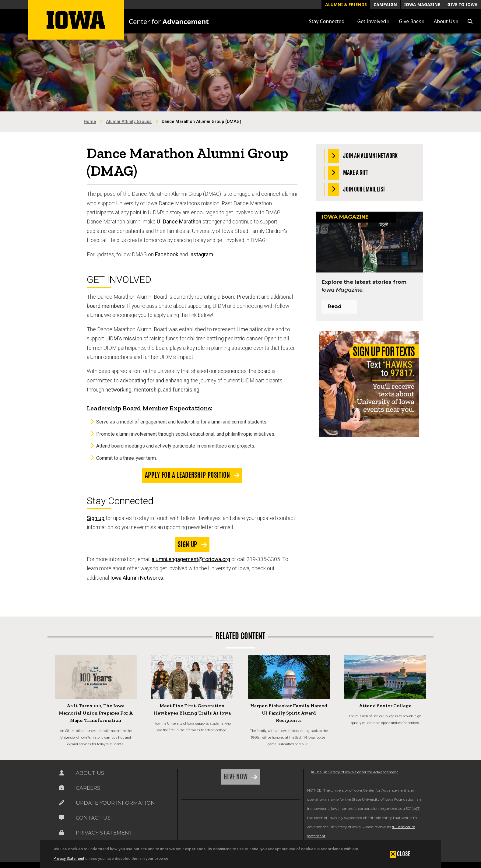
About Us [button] (446, 21)
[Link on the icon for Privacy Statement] (62, 833)
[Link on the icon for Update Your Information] (62, 803)
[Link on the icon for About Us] (62, 773)
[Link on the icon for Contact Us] (62, 818)
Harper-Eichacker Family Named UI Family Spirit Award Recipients (289, 713)
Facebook (167, 255)
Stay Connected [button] (328, 21)
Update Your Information (115, 803)
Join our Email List (357, 190)
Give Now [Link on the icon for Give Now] (236, 777)
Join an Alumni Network (363, 156)
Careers (88, 788)
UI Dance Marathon (179, 222)
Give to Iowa (463, 5)
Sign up (96, 518)
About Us (90, 773)
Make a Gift (348, 173)
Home (90, 122)
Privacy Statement (69, 858)
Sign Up (188, 544)
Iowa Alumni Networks (137, 578)
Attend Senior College (385, 706)
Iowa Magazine (422, 5)
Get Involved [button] (373, 21)
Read (335, 306)
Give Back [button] (411, 21)
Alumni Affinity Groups (129, 122)
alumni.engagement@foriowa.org (191, 559)
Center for (169, 21)
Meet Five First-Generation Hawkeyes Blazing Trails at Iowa (192, 709)
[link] (196, 819)
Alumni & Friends (346, 5)
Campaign (385, 5)
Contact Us (93, 818)
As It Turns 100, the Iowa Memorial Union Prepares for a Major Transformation (96, 713)
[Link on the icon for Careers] (62, 788)
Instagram (201, 255)
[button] (470, 21)
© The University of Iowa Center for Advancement (355, 772)
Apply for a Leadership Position (188, 475)
